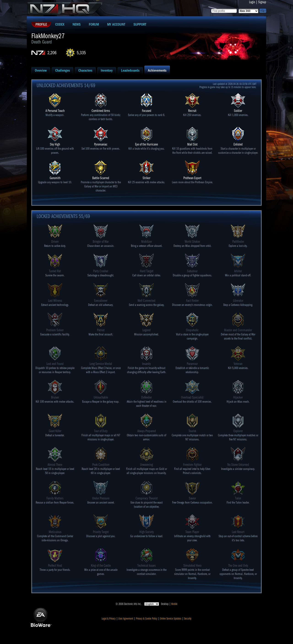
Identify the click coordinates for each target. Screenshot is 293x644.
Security (188, 619)
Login (252, 2)
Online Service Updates (171, 619)
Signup (262, 2)
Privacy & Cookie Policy (147, 619)
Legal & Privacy (109, 619)
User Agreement (126, 619)
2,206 (52, 53)
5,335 (81, 53)
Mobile (174, 604)
